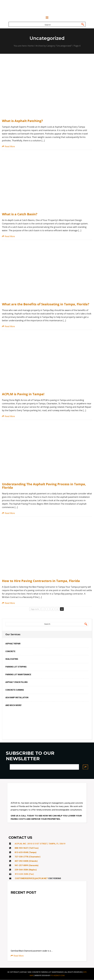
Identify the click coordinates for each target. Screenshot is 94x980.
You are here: (21, 46)
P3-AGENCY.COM (58, 976)
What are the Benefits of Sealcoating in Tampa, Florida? (46, 304)
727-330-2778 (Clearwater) (28, 857)
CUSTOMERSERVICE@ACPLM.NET (31, 879)
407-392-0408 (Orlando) (26, 861)
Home (31, 46)
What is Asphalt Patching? (22, 121)
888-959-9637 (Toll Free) (27, 848)
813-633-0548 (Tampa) (26, 853)
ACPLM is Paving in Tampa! (23, 394)
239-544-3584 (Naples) (26, 870)
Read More (8, 146)
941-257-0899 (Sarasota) (27, 866)
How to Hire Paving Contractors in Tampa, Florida (41, 581)
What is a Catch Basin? (20, 214)
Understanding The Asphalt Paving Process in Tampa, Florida (44, 486)
